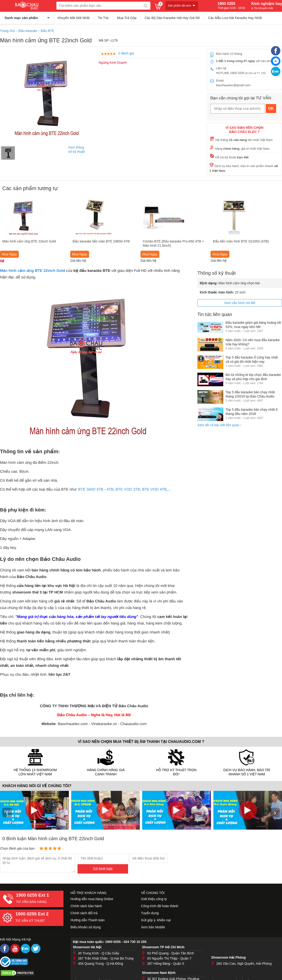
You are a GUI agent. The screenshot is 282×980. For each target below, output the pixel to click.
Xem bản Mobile (153, 927)
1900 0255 (231, 6)
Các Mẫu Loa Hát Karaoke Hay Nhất (235, 18)
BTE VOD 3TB (128, 490)
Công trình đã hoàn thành (160, 906)
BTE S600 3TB (91, 490)
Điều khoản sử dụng (86, 927)
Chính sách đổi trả (84, 913)
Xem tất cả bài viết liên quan (219, 425)
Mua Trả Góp (127, 18)
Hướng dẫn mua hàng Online (92, 899)
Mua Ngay (9, 254)
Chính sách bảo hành (86, 906)
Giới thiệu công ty (154, 899)
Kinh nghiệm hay (267, 6)
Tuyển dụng (150, 913)
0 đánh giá (126, 53)
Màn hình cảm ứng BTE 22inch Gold (32, 271)
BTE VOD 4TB (154, 490)
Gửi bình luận (103, 869)
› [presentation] (275, 812)
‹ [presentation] (7, 812)
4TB (110, 490)
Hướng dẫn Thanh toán (88, 920)
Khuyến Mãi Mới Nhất (74, 18)
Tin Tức (103, 18)
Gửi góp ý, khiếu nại (156, 920)
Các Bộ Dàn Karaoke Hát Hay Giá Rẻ (172, 18)
